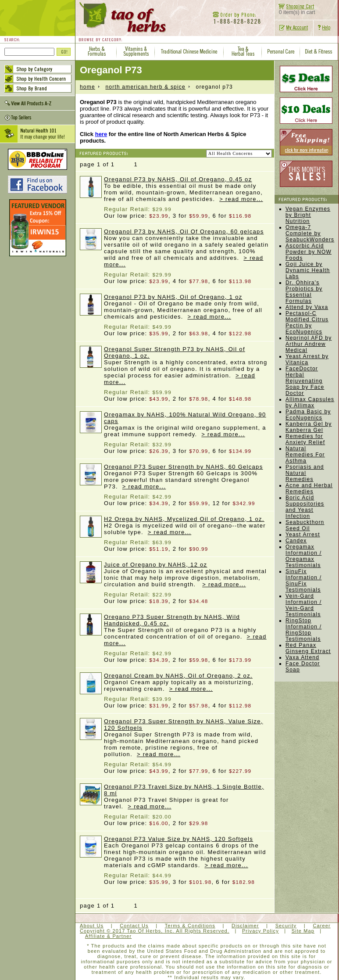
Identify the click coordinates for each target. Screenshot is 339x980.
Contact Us (134, 926)
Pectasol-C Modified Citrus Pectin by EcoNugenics (307, 323)
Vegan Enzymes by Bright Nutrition (308, 215)
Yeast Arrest (303, 535)
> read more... (241, 199)
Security (286, 926)
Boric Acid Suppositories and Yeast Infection (305, 507)
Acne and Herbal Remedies (309, 488)
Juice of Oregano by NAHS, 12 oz (155, 565)
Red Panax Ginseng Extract (308, 648)
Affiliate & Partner (108, 936)
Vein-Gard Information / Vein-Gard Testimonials (303, 605)
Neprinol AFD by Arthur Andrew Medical (309, 344)
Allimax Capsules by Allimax (310, 402)
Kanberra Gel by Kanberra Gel (309, 427)
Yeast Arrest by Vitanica (307, 359)
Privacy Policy (260, 931)
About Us (92, 926)
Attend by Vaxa (307, 307)
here (101, 134)
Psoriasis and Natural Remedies (305, 473)
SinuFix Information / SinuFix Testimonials (303, 581)
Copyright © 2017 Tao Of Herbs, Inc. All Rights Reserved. (155, 931)
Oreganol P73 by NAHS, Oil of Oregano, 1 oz (173, 297)
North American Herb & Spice (145, 87)
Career (321, 926)
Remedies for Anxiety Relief (305, 439)
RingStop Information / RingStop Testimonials (303, 630)
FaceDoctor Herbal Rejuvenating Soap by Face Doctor (305, 381)
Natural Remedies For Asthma (305, 455)
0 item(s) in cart (295, 10)
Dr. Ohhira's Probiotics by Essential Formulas (304, 292)
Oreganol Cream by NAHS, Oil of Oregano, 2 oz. (178, 676)
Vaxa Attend (302, 657)
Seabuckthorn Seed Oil (305, 525)
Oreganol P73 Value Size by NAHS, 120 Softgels (178, 839)
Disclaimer (245, 926)
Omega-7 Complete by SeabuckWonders (310, 233)
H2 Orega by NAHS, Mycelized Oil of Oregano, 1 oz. (184, 519)
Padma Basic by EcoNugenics (308, 415)
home (87, 87)
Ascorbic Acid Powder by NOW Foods (309, 252)
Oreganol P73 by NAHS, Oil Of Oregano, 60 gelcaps (184, 232)
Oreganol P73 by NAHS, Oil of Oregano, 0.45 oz (178, 179)
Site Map (303, 931)
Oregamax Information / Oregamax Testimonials (303, 556)
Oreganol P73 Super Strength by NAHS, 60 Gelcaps (183, 467)
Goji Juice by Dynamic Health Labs (308, 270)
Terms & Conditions (190, 926)
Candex (296, 541)
